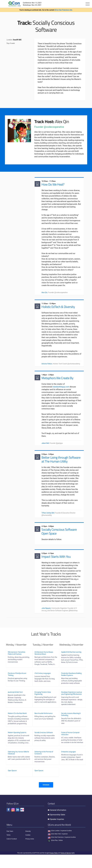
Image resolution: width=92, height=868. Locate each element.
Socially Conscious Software (44, 743)
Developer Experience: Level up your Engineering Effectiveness (71, 704)
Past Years (10, 845)
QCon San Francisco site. (64, 10)
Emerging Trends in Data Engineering (43, 704)
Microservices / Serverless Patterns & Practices (17, 664)
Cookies (28, 848)
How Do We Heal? (53, 185)
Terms (9, 848)
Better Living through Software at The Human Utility (61, 465)
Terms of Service (66, 866)
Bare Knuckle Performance (43, 724)
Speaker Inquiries (57, 833)
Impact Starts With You (57, 567)
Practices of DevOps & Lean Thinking (17, 685)
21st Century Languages (43, 684)
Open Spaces (12, 784)
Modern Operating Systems (17, 743)
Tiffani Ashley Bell (48, 522)
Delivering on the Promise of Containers (44, 766)
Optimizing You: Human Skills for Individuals (17, 766)
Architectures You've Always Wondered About (44, 664)
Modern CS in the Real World (17, 724)
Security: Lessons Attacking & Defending (71, 725)
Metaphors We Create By (58, 380)
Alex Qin (45, 293)
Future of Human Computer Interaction (70, 744)
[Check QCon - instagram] (13, 823)
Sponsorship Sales (58, 828)
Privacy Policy (53, 866)
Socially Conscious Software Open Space (60, 541)
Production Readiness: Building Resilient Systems (71, 685)
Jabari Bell (46, 448)
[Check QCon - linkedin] (18, 823)
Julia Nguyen (47, 619)
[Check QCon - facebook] (8, 823)
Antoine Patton (47, 365)
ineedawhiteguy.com (61, 389)
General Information (58, 823)
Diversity (28, 845)
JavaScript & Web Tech (15, 703)
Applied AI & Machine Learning (71, 663)
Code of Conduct (12, 852)
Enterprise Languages (68, 765)
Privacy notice (30, 852)
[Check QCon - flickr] (22, 823)
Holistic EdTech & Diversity (59, 308)
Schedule (46, 798)
